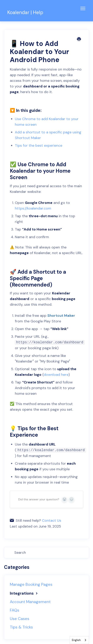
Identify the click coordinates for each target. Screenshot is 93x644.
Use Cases (20, 619)
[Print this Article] (79, 39)
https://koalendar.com (33, 208)
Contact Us (52, 520)
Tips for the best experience (39, 145)
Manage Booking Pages (31, 584)
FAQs (15, 610)
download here (56, 375)
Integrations (24, 593)
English (76, 640)
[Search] (46, 553)
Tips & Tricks (21, 627)
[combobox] (79, 640)
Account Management (30, 602)
